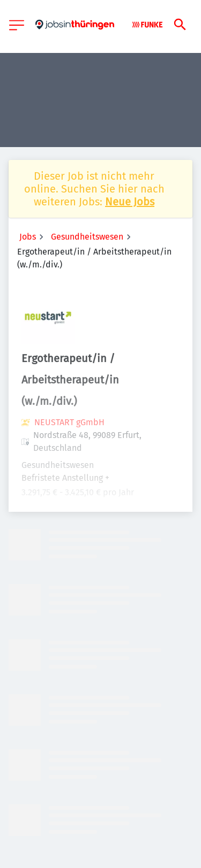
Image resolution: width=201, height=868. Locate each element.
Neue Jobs (130, 202)
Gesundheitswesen (87, 237)
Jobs (28, 237)
